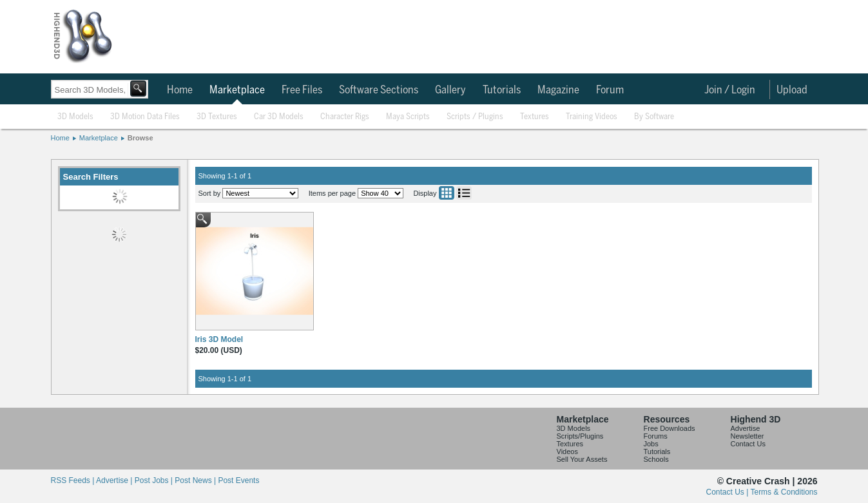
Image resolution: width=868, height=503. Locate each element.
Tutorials (502, 90)
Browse (140, 138)
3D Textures (217, 117)
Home (180, 90)
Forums (656, 436)
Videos (567, 451)
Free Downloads (670, 428)
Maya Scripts (408, 117)
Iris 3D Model (219, 339)
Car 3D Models (279, 117)
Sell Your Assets (582, 459)
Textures (535, 117)
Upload (792, 90)
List (464, 193)
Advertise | (115, 480)
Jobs (651, 444)
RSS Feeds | (73, 480)
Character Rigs (345, 117)
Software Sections (379, 90)
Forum (610, 90)
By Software (654, 117)
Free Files (302, 90)
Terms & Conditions (784, 492)
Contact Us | (728, 492)
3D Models (75, 117)
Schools (656, 459)
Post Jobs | (155, 480)
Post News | (196, 480)
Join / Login (730, 90)
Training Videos (592, 117)
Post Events (238, 480)
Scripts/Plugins (580, 436)
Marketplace (237, 90)
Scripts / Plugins (475, 117)
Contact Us (748, 444)
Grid (447, 193)
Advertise (746, 428)
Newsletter (747, 436)
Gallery (450, 90)
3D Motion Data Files (145, 117)
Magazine (558, 90)
